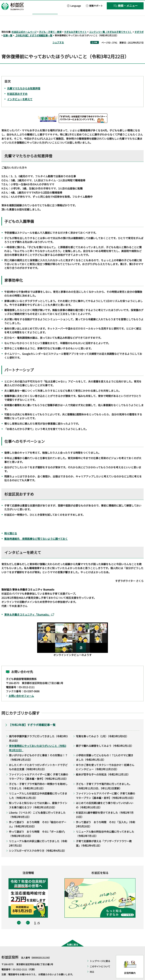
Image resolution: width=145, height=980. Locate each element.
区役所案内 (130, 965)
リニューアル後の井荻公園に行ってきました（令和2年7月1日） (38, 835)
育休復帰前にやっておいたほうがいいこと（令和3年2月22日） (38, 740)
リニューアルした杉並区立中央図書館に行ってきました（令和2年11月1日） (38, 787)
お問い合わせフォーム (21, 687)
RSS (92, 964)
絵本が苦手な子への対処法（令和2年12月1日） (103, 766)
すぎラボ (139, 24)
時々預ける (11, 525)
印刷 (96, 34)
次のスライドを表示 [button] (28, 914)
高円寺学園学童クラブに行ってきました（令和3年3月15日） (38, 730)
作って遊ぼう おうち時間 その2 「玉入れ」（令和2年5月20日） (105, 816)
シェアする (58, 34)
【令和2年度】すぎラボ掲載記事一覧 (33, 27)
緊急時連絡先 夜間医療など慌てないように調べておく (36, 530)
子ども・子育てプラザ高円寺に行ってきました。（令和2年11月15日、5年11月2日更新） (104, 778)
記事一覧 (8, 27)
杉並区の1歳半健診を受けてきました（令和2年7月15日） (105, 806)
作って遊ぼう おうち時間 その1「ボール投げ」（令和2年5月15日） (38, 826)
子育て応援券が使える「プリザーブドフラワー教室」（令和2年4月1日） (104, 835)
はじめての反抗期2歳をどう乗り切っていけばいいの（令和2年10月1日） (105, 797)
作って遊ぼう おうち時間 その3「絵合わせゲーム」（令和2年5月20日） (38, 816)
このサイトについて (100, 958)
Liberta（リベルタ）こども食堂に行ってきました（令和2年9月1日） (37, 806)
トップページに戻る (100, 953)
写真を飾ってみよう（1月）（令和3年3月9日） (102, 728)
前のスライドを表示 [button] (19, 914)
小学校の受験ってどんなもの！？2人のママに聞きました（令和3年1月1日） (105, 749)
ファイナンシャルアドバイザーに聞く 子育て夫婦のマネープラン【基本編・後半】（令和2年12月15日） (39, 768)
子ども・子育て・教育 (50, 24)
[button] (74, 6)
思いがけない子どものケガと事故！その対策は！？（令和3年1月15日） (38, 749)
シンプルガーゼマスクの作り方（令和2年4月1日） (38, 842)
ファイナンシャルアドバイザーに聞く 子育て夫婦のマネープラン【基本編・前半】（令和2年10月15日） (105, 787)
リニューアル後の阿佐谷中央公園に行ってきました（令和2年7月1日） (105, 826)
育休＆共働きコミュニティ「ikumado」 (29, 606)
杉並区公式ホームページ (24, 24)
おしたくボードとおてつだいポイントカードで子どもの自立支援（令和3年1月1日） (38, 759)
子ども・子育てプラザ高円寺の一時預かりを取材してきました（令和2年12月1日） (38, 778)
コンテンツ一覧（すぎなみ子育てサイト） (111, 24)
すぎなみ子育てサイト (75, 24)
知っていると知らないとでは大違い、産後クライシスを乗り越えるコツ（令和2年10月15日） (38, 797)
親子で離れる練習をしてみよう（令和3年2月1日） (105, 738)
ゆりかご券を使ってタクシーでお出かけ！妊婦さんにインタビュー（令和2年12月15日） (105, 759)
